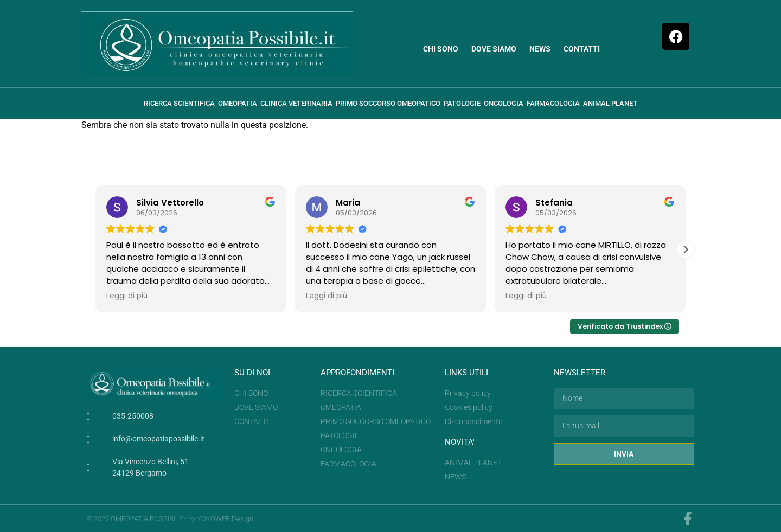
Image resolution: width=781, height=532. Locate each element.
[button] (686, 249)
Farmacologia (553, 103)
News (540, 49)
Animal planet (610, 103)
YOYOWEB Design (225, 519)
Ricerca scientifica (179, 103)
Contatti (582, 49)
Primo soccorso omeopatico (388, 103)
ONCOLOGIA (504, 103)
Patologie (462, 103)
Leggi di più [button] (127, 296)
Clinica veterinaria (296, 103)
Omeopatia (238, 103)
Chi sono (441, 49)
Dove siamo (494, 49)
